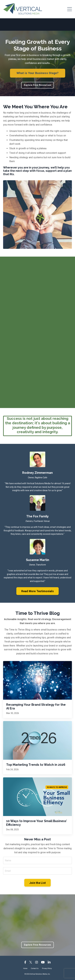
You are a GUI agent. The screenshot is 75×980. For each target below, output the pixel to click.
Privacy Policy (47, 968)
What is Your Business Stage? (38, 73)
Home (25, 968)
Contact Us (35, 968)
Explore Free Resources (38, 85)
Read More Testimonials (37, 591)
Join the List (37, 883)
